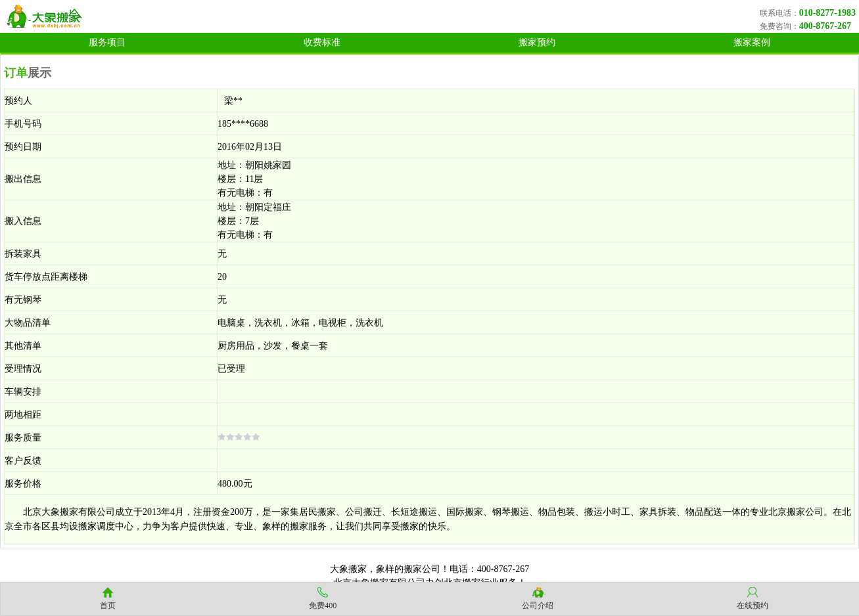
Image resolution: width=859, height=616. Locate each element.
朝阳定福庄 (268, 207)
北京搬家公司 (796, 512)
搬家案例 (752, 42)
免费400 (323, 605)
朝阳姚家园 (268, 165)
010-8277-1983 (827, 13)
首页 (108, 605)
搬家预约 (537, 42)
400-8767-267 (825, 26)
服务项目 (107, 42)
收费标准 (322, 42)
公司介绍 (538, 605)
